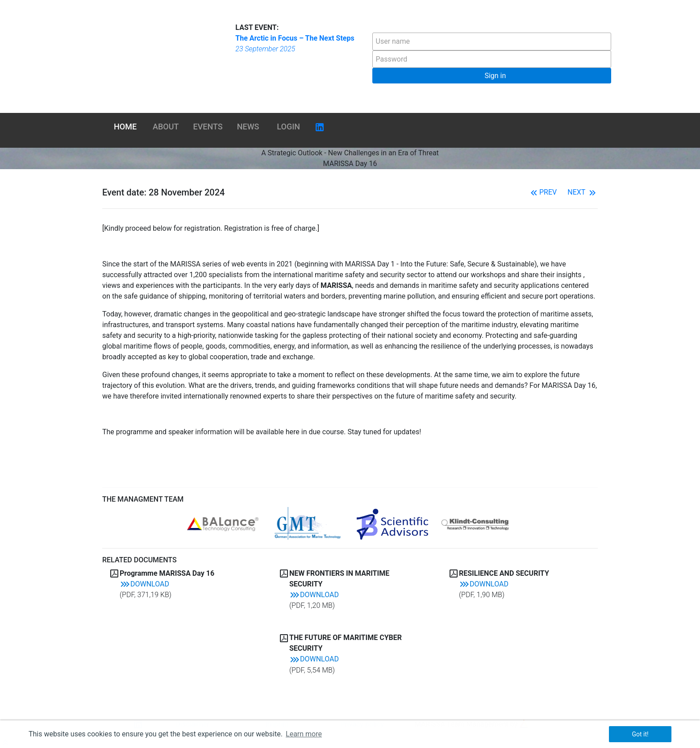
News (248, 127)
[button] (492, 76)
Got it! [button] (640, 734)
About (166, 127)
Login (288, 127)
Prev (543, 192)
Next (583, 192)
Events (208, 127)
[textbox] (492, 42)
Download (144, 584)
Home (125, 127)
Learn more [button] (304, 734)
